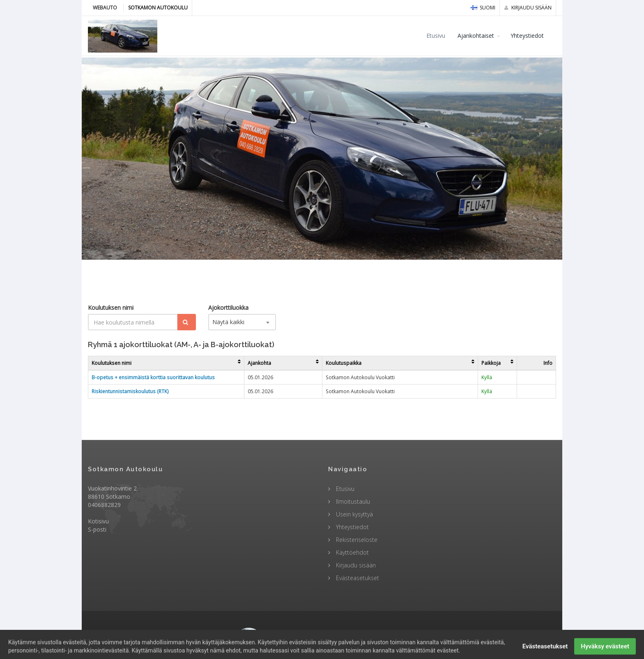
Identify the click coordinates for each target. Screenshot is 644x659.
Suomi (483, 8)
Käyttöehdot (352, 552)
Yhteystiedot (527, 36)
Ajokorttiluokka (228, 308)
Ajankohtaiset (476, 36)
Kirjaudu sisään (528, 8)
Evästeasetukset (357, 578)
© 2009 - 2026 (322, 634)
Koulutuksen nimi (111, 308)
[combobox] (242, 322)
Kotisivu (98, 521)
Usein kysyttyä (354, 514)
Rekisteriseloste (356, 540)
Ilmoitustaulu (352, 501)
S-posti (97, 529)
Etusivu (436, 36)
